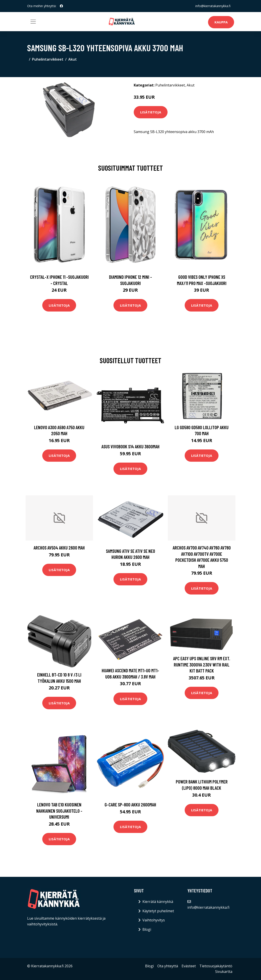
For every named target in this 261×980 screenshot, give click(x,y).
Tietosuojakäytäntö (216, 966)
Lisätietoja (151, 112)
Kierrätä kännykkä (158, 902)
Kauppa (221, 22)
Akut (73, 59)
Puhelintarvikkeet (48, 59)
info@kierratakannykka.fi (213, 6)
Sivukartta (224, 972)
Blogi (147, 929)
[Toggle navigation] (33, 22)
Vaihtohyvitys (154, 920)
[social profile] (61, 6)
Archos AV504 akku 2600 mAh (59, 548)
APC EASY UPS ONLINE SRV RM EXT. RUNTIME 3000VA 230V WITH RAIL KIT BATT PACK (202, 664)
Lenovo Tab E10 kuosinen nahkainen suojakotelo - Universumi (59, 811)
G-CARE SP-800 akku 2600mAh (130, 805)
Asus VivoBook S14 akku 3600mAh (130, 446)
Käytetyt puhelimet (158, 911)
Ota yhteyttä (168, 966)
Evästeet (189, 966)
